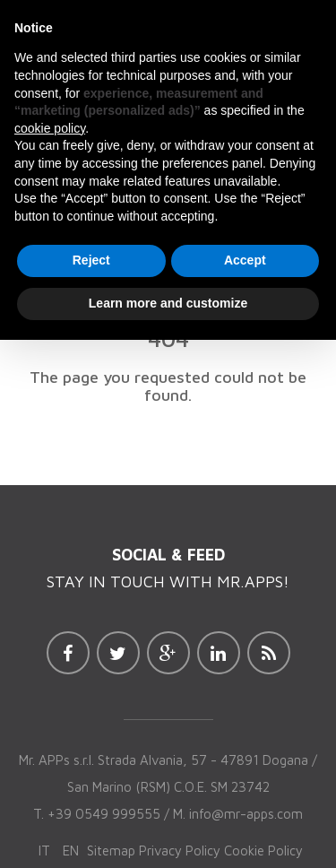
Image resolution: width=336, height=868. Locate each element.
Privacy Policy (180, 851)
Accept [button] (245, 260)
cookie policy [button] (50, 128)
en (71, 851)
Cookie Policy (263, 851)
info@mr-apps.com (246, 814)
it (44, 851)
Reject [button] (91, 260)
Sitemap (111, 851)
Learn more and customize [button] (168, 303)
